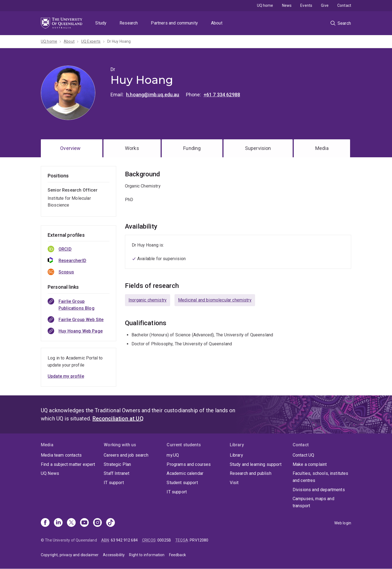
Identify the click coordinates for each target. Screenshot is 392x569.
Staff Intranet (117, 473)
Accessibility (114, 555)
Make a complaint (310, 464)
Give (325, 5)
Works (132, 148)
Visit (234, 483)
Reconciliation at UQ (118, 419)
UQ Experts (91, 41)
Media (322, 148)
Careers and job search (126, 455)
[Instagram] (97, 523)
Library (236, 455)
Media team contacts (61, 455)
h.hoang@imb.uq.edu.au (153, 95)
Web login (343, 523)
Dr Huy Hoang (119, 41)
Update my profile (66, 376)
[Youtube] (84, 523)
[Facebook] (45, 523)
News (287, 5)
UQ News (50, 473)
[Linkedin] (58, 523)
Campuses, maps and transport (313, 502)
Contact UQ (304, 455)
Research (129, 23)
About (217, 23)
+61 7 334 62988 (222, 95)
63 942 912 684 (124, 540)
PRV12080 (199, 540)
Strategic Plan (117, 464)
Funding (192, 148)
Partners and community (174, 23)
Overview (70, 148)
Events (306, 5)
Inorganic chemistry (148, 300)
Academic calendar (185, 473)
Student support (182, 483)
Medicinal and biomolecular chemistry (215, 300)
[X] (71, 523)
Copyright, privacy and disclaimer (70, 555)
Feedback (177, 555)
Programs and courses (189, 464)
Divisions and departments (319, 490)
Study (101, 23)
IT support (114, 483)
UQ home (265, 5)
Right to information (147, 555)
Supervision (258, 148)
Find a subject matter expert (68, 464)
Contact (344, 5)
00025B (164, 540)
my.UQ (173, 455)
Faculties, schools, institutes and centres (321, 477)
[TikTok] (111, 523)
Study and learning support (256, 464)
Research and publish (251, 473)
